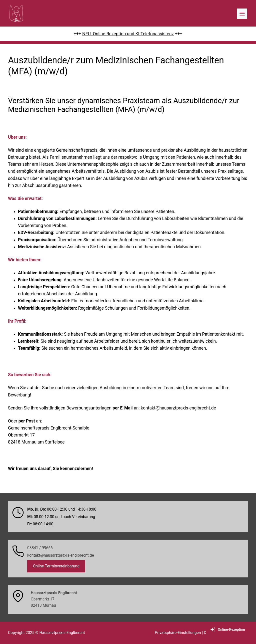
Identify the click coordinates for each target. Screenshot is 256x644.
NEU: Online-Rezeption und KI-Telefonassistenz (128, 34)
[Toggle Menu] (242, 14)
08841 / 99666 (40, 548)
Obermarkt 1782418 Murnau (54, 599)
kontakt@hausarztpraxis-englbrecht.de (178, 408)
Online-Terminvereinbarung (56, 566)
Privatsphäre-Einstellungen (178, 633)
